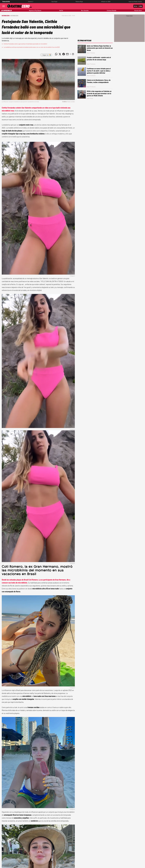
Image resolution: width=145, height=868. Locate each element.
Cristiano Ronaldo (112, 10)
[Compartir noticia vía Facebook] (64, 54)
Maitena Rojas (79, 2)
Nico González (85, 10)
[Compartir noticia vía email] (67, 54)
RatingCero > (6, 16)
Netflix (61, 10)
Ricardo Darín (138, 10)
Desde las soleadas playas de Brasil (15, 580)
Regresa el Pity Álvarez (35, 10)
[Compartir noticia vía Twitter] (60, 54)
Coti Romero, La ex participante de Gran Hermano (47, 580)
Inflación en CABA (106, 2)
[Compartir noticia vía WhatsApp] (56, 54)
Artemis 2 (31, 2)
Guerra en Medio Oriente (135, 2)
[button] (73, 54)
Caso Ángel (54, 2)
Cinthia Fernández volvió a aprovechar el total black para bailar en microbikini (25, 44)
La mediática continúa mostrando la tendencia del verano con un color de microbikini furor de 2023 (32, 47)
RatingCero (15, 16)
